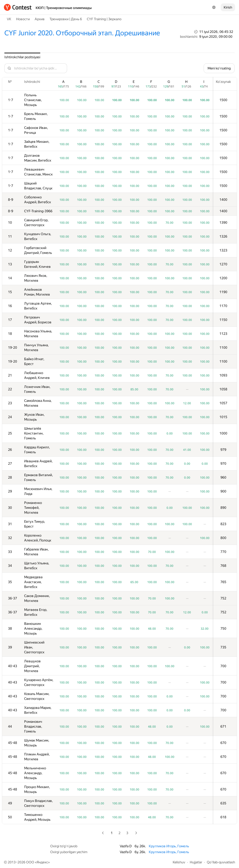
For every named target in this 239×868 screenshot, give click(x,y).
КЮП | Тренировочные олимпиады (64, 8)
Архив (40, 19)
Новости (23, 19)
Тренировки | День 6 (66, 19)
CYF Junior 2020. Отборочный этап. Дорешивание (82, 33)
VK (9, 19)
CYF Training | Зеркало (104, 19)
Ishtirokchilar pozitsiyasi (22, 57)
